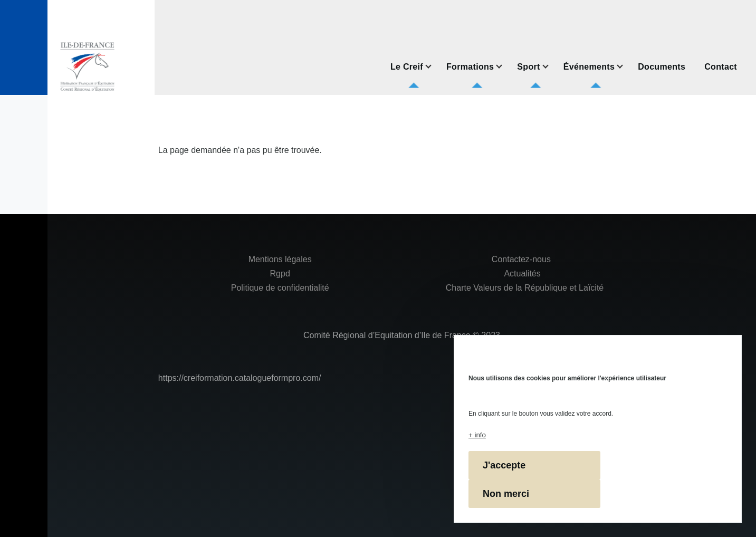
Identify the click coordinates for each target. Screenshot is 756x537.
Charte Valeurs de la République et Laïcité (523, 288)
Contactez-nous (521, 259)
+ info (477, 435)
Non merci (506, 494)
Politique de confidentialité (280, 288)
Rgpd (280, 274)
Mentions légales (280, 259)
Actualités (522, 274)
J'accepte (504, 465)
